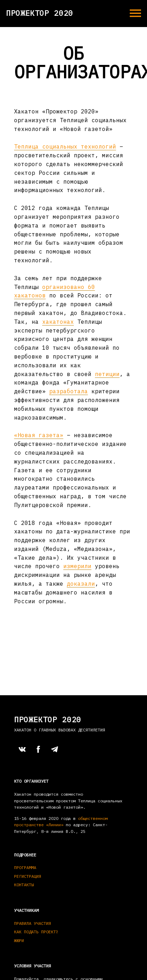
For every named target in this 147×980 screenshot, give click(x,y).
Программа (25, 867)
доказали (81, 584)
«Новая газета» (39, 435)
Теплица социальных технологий (65, 146)
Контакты (24, 885)
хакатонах (58, 322)
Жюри (19, 940)
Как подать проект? (36, 932)
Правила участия (33, 923)
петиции (107, 374)
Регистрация (28, 876)
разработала (69, 391)
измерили (77, 566)
